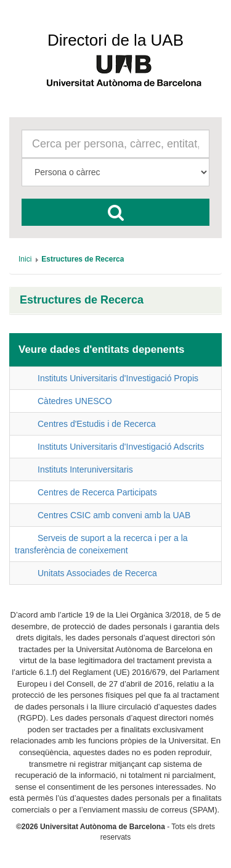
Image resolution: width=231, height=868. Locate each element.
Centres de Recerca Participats (97, 492)
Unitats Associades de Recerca (97, 573)
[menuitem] (25, 259)
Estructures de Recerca (82, 300)
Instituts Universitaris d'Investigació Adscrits (121, 447)
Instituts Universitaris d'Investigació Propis (118, 378)
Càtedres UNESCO (75, 401)
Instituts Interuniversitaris (85, 469)
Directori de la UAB (115, 40)
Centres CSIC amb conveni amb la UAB (114, 515)
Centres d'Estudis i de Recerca (97, 424)
